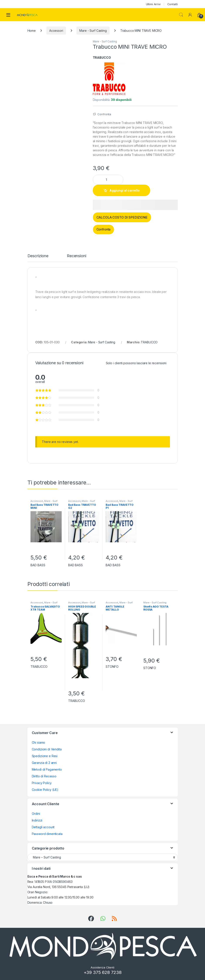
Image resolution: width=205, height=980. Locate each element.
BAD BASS (38, 565)
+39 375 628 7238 (103, 972)
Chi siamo (39, 742)
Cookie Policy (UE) (45, 790)
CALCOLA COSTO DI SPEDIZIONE (122, 217)
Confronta (104, 114)
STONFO (112, 667)
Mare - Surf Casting (93, 31)
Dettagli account (43, 827)
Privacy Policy (42, 783)
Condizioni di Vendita (47, 749)
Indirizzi (37, 820)
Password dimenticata (47, 834)
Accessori (56, 31)
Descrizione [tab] (38, 256)
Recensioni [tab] (77, 256)
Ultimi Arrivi (153, 4)
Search (181, 15)
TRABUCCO (102, 58)
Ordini (36, 814)
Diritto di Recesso (44, 776)
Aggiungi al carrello (125, 190)
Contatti (173, 4)
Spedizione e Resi (45, 756)
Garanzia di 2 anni (44, 763)
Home (32, 31)
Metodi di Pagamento (47, 769)
